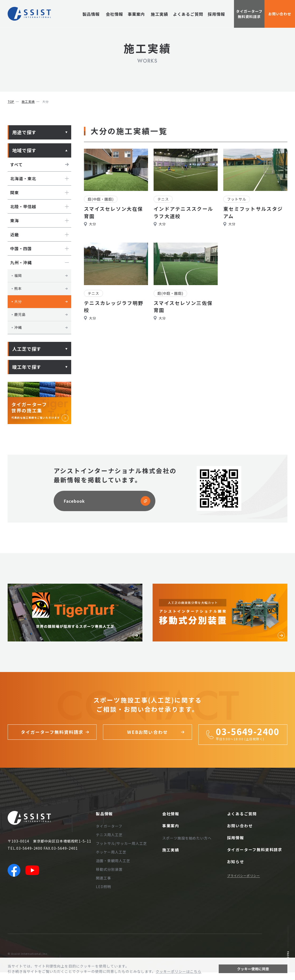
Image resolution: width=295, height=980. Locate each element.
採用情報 (216, 14)
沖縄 (41, 327)
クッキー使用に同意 (253, 969)
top (11, 102)
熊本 (41, 288)
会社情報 (112, 14)
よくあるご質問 (188, 14)
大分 (41, 301)
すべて (39, 164)
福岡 (41, 275)
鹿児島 (41, 314)
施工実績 (159, 14)
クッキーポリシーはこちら (179, 971)
